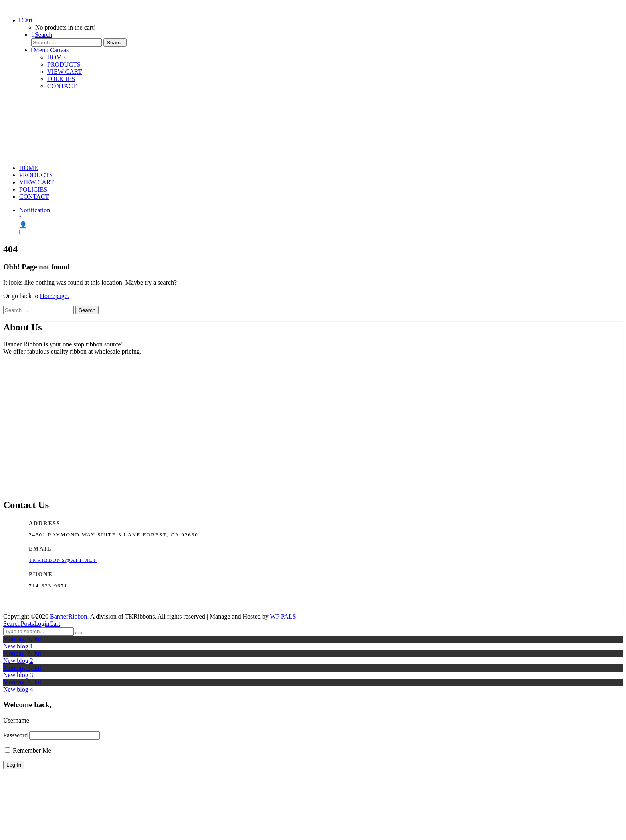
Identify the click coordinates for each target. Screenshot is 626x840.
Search (12, 624)
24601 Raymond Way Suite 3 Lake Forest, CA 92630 (114, 535)
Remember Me (28, 750)
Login (42, 624)
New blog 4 (18, 689)
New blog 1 (18, 646)
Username (16, 720)
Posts (28, 624)
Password (15, 735)
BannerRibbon (68, 616)
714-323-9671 (48, 586)
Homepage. (54, 296)
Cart (55, 624)
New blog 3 (18, 675)
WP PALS (283, 616)
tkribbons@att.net (63, 560)
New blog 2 (18, 661)
